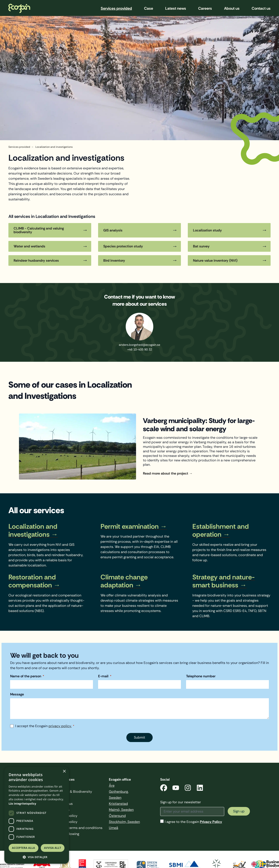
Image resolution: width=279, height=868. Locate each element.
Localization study (207, 230)
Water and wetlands (29, 246)
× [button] (64, 771)
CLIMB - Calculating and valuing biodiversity (39, 230)
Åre (112, 785)
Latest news (176, 8)
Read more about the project (166, 473)
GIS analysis (113, 230)
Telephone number (201, 676)
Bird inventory (114, 260)
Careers (205, 8)
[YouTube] (176, 789)
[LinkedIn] (200, 789)
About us (232, 8)
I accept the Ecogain (45, 726)
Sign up (239, 811)
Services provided (116, 8)
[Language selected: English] (261, 864)
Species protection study (123, 246)
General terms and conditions (79, 828)
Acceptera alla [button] (24, 848)
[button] (37, 857)
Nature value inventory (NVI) (215, 260)
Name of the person (27, 676)
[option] (265, 864)
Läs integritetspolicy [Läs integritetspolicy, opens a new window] (22, 804)
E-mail (105, 676)
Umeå (114, 828)
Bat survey (201, 246)
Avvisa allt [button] (53, 848)
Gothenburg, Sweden (119, 795)
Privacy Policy (211, 822)
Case (149, 8)
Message (17, 694)
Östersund (117, 816)
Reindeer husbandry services (36, 260)
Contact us (261, 8)
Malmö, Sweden (121, 810)
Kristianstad (118, 804)
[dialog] (37, 815)
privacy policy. (60, 726)
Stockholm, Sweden (124, 822)
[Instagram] (188, 789)
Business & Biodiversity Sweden (74, 795)
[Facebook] (164, 789)
